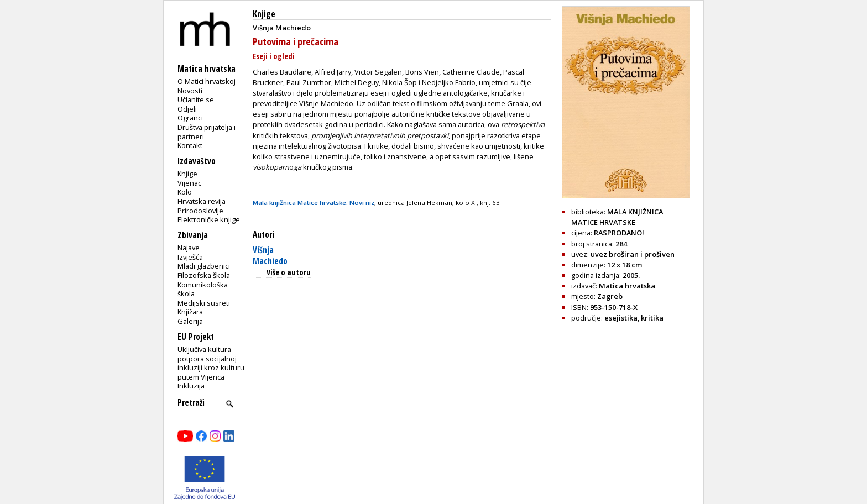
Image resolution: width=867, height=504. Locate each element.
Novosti (190, 91)
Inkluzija (191, 386)
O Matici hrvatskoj (207, 81)
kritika (652, 318)
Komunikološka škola (203, 289)
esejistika (621, 318)
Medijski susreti (204, 303)
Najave (189, 248)
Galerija (190, 321)
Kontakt (190, 145)
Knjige (187, 174)
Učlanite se (196, 99)
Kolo (185, 192)
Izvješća (190, 257)
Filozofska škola (204, 275)
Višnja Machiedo (270, 256)
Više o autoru (289, 272)
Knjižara (190, 312)
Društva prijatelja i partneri (207, 132)
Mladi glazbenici (204, 266)
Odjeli (187, 109)
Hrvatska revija (202, 201)
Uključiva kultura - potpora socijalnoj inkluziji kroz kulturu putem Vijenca (211, 363)
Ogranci (190, 118)
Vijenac (189, 183)
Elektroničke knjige (209, 219)
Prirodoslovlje (200, 211)
